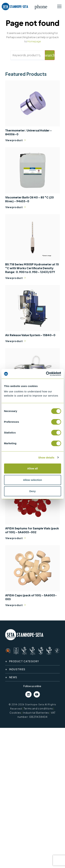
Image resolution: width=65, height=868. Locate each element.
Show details (46, 458)
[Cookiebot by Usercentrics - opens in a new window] (46, 374)
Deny (32, 491)
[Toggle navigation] (59, 7)
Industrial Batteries (36, 713)
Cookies (15, 713)
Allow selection (32, 480)
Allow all (32, 468)
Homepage (34, 41)
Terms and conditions (38, 708)
